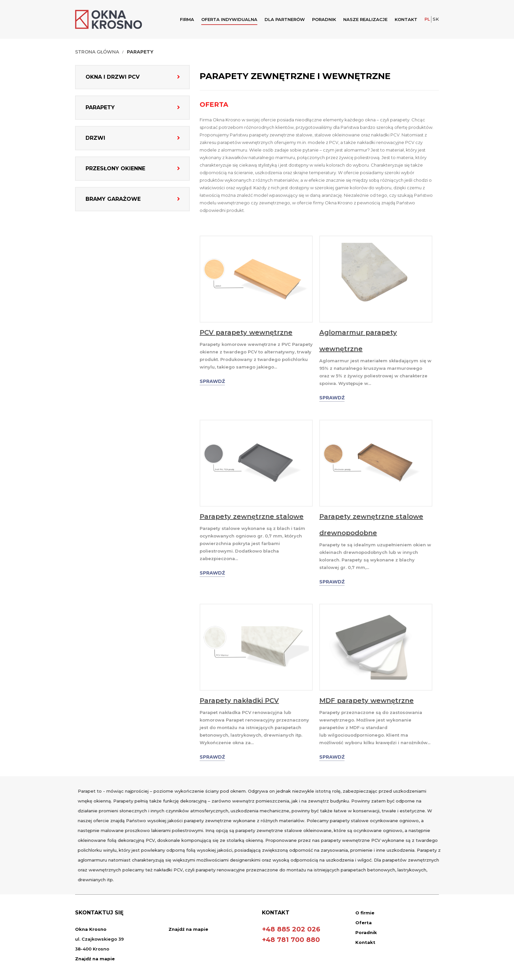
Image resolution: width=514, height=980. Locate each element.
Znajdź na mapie (95, 959)
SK (436, 19)
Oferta (364, 923)
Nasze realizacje (365, 19)
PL (427, 19)
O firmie (365, 913)
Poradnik (324, 19)
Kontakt (406, 19)
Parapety (139, 52)
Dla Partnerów (285, 19)
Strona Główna (96, 52)
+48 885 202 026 (291, 929)
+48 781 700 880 (291, 940)
